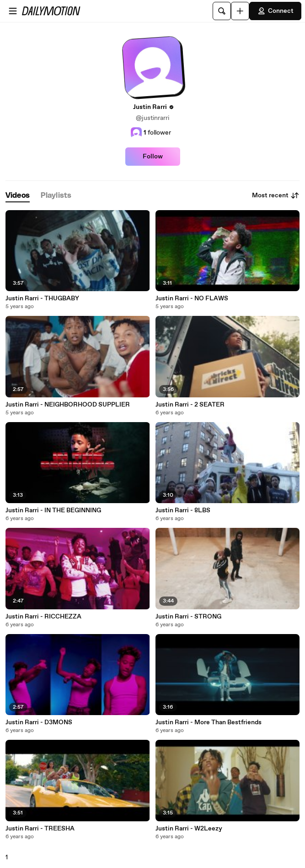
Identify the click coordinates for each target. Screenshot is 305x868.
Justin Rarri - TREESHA (40, 829)
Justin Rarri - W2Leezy (189, 829)
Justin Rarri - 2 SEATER (190, 405)
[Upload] (240, 11)
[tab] (18, 196)
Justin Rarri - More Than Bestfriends (209, 722)
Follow (153, 157)
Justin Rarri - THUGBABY (42, 298)
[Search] (222, 11)
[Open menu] (13, 11)
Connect (275, 11)
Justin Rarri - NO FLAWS (192, 298)
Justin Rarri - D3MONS (39, 722)
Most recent (276, 195)
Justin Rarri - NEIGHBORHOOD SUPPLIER (68, 405)
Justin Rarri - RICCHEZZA (43, 617)
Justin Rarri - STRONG (188, 617)
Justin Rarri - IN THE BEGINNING (53, 510)
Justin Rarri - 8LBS (183, 510)
